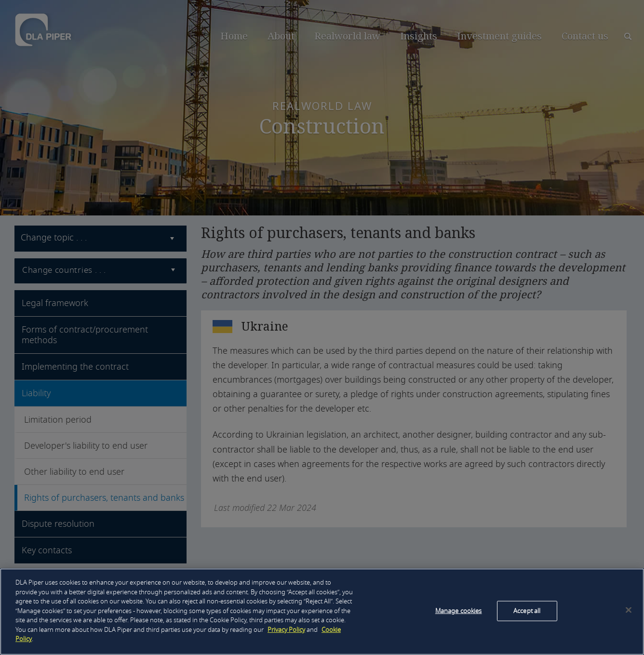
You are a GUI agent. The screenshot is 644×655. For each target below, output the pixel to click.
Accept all (527, 611)
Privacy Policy (286, 630)
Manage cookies (459, 611)
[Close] (629, 610)
